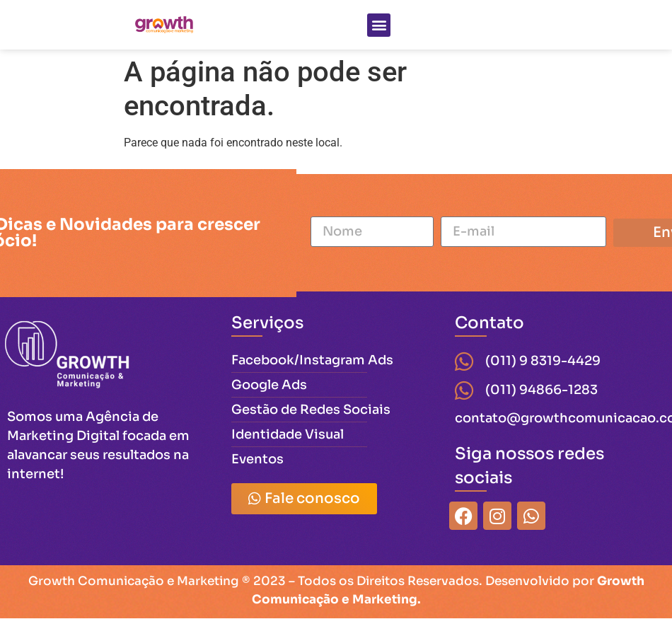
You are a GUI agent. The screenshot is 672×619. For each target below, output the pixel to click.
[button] (379, 25)
